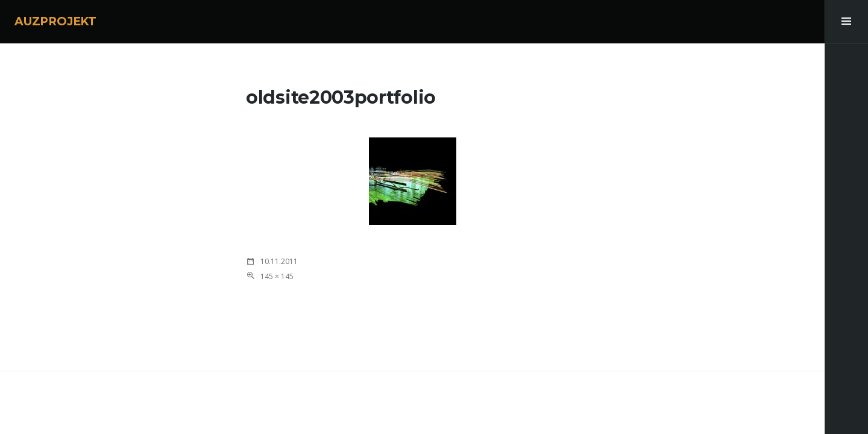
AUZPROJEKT (55, 21)
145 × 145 (277, 276)
